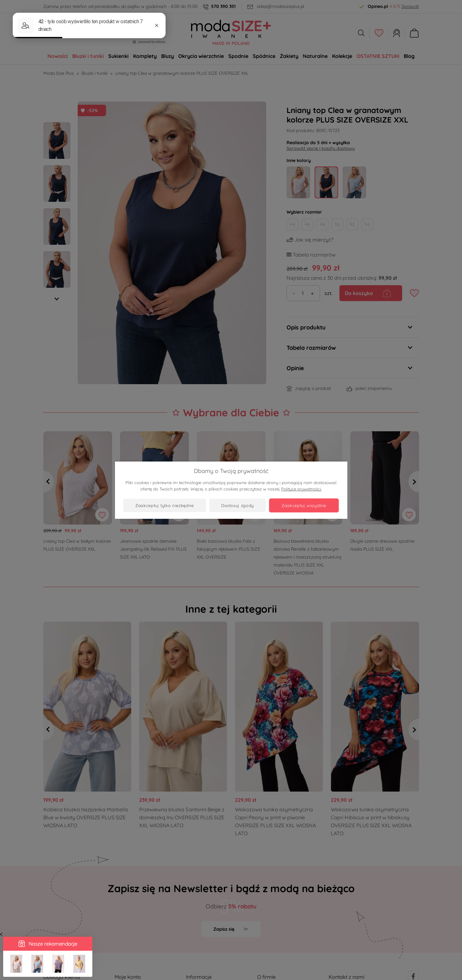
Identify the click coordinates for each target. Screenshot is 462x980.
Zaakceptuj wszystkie (304, 505)
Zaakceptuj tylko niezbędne (165, 505)
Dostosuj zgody (238, 505)
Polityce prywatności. (301, 489)
